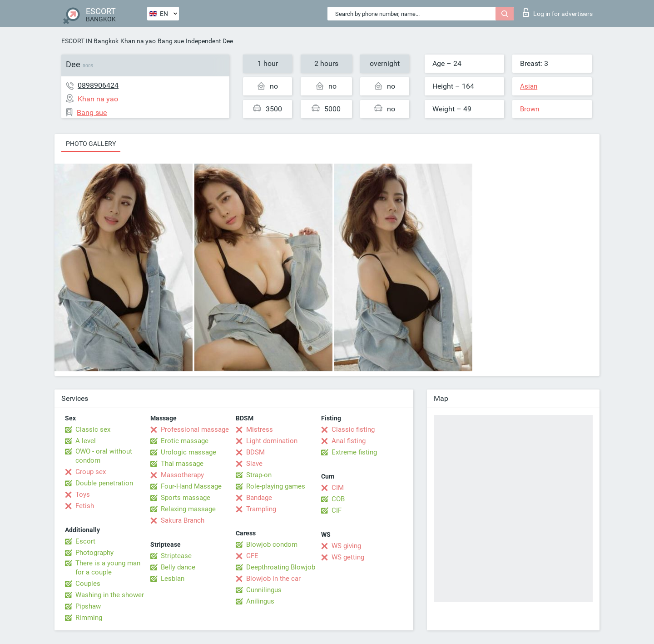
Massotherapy (182, 475)
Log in (558, 12)
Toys (83, 494)
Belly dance (178, 567)
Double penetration (104, 483)
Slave (254, 464)
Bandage (259, 498)
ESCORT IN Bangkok (90, 41)
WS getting (348, 557)
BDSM (255, 452)
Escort (85, 541)
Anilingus (260, 601)
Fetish (85, 506)
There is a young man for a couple (108, 568)
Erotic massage (185, 441)
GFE (252, 556)
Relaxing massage (188, 509)
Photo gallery (91, 144)
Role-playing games (276, 486)
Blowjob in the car (273, 579)
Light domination (272, 441)
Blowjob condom (272, 544)
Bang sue (171, 41)
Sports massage (186, 498)
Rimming (89, 618)
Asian (529, 86)
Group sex (91, 472)
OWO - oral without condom (104, 456)
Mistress (260, 429)
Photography (94, 553)
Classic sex (93, 429)
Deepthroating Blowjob (281, 567)
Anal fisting (349, 441)
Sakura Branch (183, 520)
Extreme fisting (354, 452)
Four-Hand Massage (191, 486)
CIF (337, 510)
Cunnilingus (264, 590)
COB (338, 499)
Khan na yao (138, 41)
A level (86, 441)
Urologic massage (188, 452)
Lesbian (173, 579)
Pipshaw (88, 606)
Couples (88, 584)
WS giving (346, 546)
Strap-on (259, 475)
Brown (530, 109)
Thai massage (182, 464)
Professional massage (195, 429)
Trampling (261, 509)
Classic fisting (353, 429)
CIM (338, 488)
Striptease (176, 556)
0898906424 (98, 85)
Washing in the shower (110, 595)
